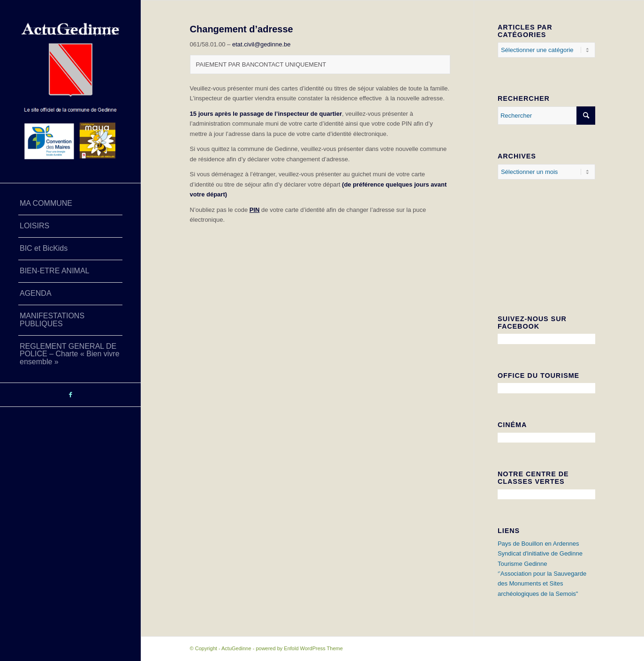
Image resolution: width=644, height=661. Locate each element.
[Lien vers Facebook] (70, 395)
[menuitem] (70, 204)
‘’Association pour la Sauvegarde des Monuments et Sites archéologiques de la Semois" (542, 584)
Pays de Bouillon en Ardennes (538, 544)
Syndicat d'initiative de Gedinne (540, 553)
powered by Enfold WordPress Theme (299, 648)
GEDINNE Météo (546, 252)
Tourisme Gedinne (523, 564)
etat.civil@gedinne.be (261, 44)
